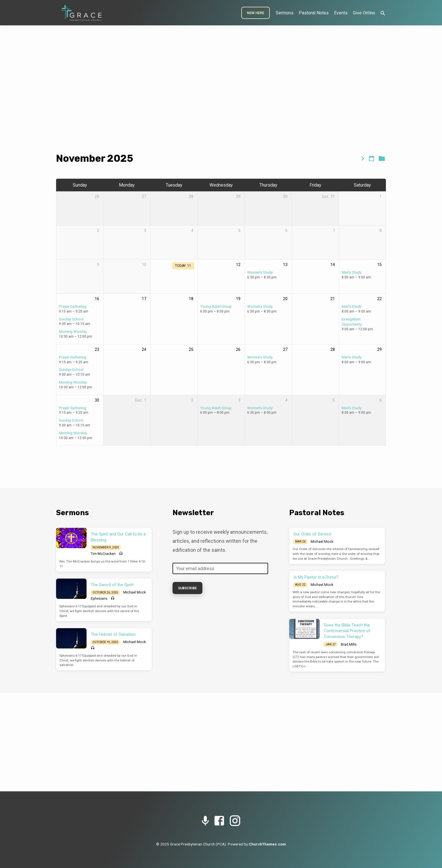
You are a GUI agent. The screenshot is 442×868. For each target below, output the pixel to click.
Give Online (364, 13)
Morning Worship (73, 331)
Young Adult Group (216, 306)
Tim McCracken (103, 554)
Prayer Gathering (73, 306)
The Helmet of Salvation (113, 634)
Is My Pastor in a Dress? (316, 577)
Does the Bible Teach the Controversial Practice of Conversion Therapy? (347, 631)
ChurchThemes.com (267, 844)
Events (341, 13)
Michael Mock (134, 592)
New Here (256, 13)
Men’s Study (352, 272)
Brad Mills (349, 645)
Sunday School (71, 319)
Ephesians (99, 599)
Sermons (285, 13)
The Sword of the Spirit (112, 585)
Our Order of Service (312, 534)
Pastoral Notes (314, 13)
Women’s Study (260, 272)
